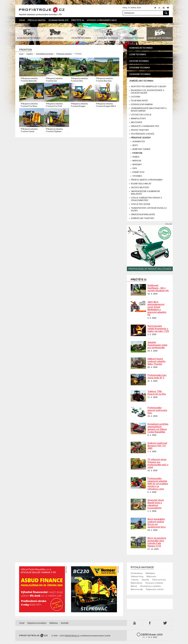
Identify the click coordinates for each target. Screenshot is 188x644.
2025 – (150, 636)
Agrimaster (138, 142)
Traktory (135, 580)
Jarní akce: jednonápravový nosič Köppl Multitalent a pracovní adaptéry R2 (157, 308)
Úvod (22, 20)
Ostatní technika (139, 61)
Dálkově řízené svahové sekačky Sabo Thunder (157, 361)
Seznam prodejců (58, 20)
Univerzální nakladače (142, 214)
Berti (134, 145)
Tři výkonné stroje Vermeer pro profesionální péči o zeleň (158, 463)
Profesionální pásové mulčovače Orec (157, 410)
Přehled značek (37, 20)
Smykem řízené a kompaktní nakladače (144, 193)
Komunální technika (141, 48)
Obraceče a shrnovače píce (144, 126)
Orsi (134, 168)
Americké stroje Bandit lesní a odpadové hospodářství (156, 504)
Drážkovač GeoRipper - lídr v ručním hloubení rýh (158, 288)
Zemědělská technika (45, 54)
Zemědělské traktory (142, 218)
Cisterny (135, 97)
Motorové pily (137, 589)
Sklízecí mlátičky (139, 188)
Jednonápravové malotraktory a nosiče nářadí (148, 110)
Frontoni (136, 153)
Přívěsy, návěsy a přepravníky (146, 180)
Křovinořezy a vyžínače (150, 586)
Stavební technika (140, 68)
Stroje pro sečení (140, 204)
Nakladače (150, 573)
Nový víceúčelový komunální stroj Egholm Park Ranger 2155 (157, 542)
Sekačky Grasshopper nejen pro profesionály (157, 345)
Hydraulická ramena (141, 104)
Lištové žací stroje (140, 115)
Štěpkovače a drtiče (155, 589)
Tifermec (136, 176)
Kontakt (65, 623)
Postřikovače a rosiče (142, 134)
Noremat (136, 165)
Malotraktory (136, 583)
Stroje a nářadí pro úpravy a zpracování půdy (146, 199)
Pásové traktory (139, 130)
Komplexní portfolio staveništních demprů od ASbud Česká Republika (158, 428)
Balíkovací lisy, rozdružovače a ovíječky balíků (147, 92)
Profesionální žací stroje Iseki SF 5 (157, 376)
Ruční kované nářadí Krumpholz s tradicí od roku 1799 (158, 328)
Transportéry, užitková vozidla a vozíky (148, 209)
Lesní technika (138, 54)
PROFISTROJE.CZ (42, 10)
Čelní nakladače (139, 101)
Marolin (136, 161)
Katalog (30, 54)
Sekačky (145, 580)
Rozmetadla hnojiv (140, 184)
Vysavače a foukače (154, 583)
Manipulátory (137, 119)
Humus (135, 157)
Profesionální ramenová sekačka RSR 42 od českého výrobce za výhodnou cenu (158, 484)
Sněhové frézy (137, 576)
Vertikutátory (137, 573)
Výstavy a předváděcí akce (102, 20)
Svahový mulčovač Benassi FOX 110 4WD (157, 446)
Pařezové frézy (159, 580)
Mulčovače (136, 122)
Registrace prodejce (37, 623)
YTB (135, 623)
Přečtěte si (78, 20)
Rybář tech (137, 172)
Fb (150, 623)
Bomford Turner (141, 149)
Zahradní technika (140, 74)
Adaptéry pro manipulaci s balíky (148, 87)
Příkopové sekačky (64, 54)
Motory (134, 586)
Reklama (54, 623)
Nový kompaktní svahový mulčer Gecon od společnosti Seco (157, 523)
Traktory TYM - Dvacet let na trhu (157, 393)
